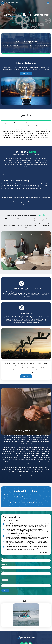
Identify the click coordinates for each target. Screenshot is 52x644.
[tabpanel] (26, 182)
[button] (48, 3)
